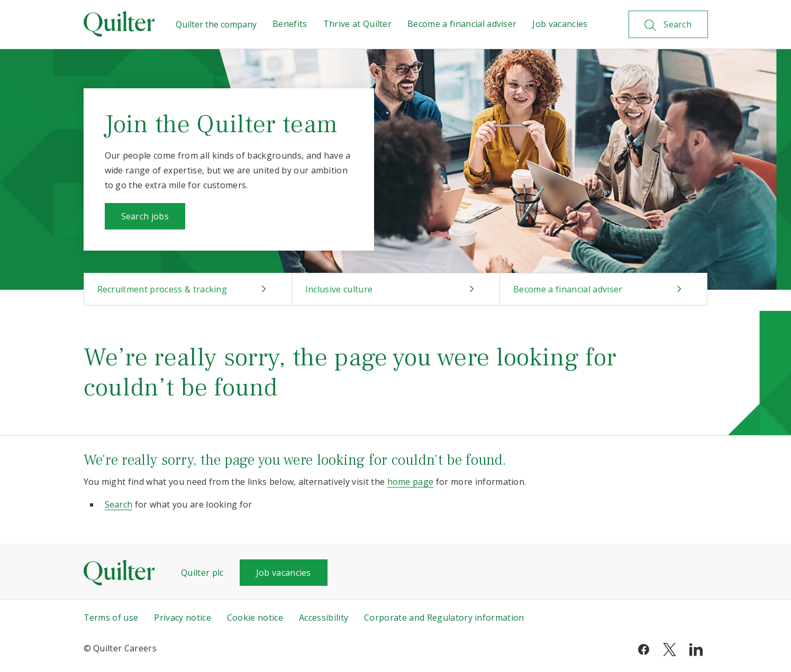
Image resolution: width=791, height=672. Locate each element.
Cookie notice (255, 618)
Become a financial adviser (462, 24)
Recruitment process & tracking (162, 289)
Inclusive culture (339, 289)
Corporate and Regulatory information (444, 618)
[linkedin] (696, 648)
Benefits (290, 24)
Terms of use (111, 618)
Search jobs (145, 216)
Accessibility (324, 618)
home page (411, 482)
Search (119, 504)
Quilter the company (216, 24)
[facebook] (644, 648)
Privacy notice (182, 618)
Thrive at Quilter (357, 24)
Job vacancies (560, 24)
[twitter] (670, 648)
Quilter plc (202, 573)
